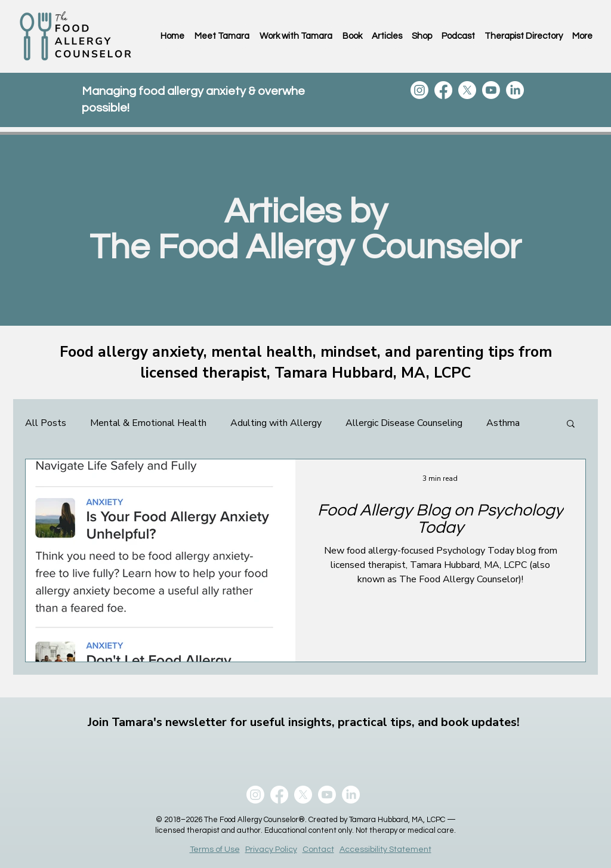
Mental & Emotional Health (148, 423)
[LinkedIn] (515, 90)
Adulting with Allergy (276, 423)
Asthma (503, 423)
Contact (318, 850)
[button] (571, 424)
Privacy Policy (271, 850)
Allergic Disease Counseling (404, 423)
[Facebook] (443, 90)
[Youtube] (491, 90)
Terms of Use (215, 850)
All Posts (46, 423)
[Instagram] (419, 90)
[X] (467, 90)
